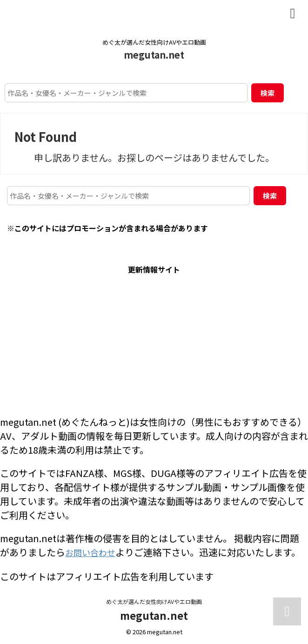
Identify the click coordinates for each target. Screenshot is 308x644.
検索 (268, 93)
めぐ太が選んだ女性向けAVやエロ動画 (154, 600)
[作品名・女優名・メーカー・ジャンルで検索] (126, 93)
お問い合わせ (93, 552)
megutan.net (154, 55)
